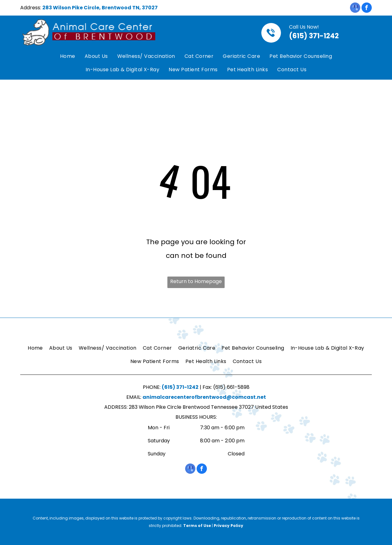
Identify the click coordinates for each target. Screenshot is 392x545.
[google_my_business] (355, 8)
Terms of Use (197, 526)
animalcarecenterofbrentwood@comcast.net (204, 397)
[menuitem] (68, 56)
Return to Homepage (196, 281)
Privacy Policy (229, 526)
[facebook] (367, 8)
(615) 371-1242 (314, 36)
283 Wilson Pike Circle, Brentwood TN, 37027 (100, 8)
